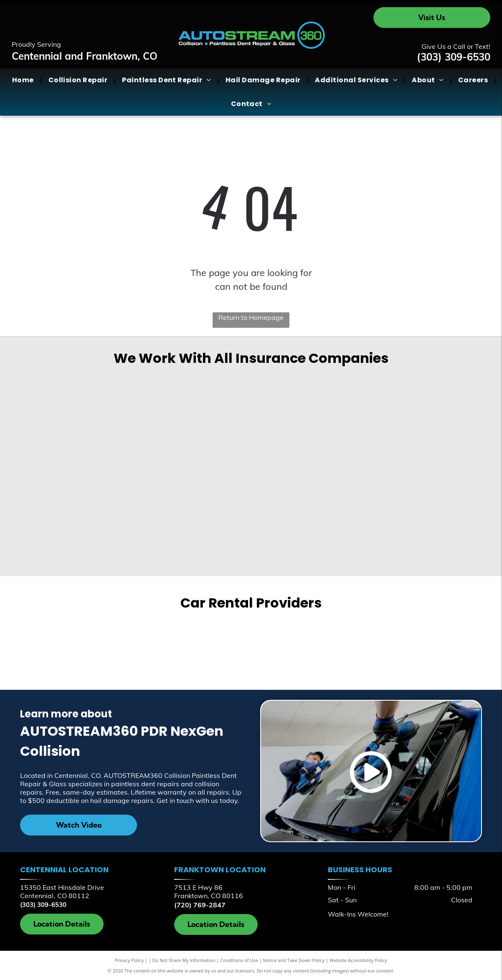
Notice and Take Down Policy (294, 960)
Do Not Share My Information (184, 960)
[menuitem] (24, 80)
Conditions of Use (239, 960)
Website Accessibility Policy (358, 960)
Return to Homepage (251, 317)
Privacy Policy (129, 960)
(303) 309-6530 (454, 57)
